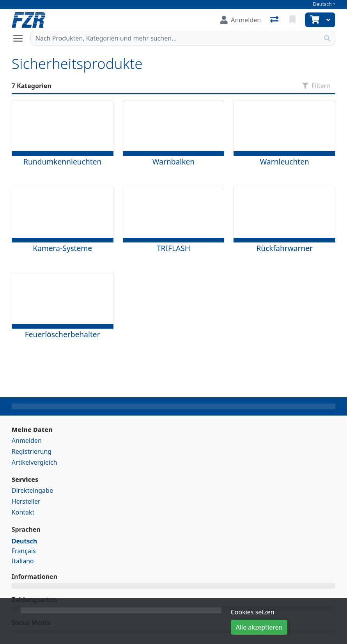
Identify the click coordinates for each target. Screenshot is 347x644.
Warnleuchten (285, 162)
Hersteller (26, 501)
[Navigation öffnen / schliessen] (21, 38)
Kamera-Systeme (62, 248)
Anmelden (27, 441)
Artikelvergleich (35, 462)
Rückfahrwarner (284, 248)
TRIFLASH (173, 248)
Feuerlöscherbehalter (63, 334)
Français (24, 551)
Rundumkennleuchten (62, 162)
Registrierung (32, 451)
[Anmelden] (241, 20)
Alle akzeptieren (259, 627)
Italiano (23, 561)
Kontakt (23, 512)
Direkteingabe (32, 490)
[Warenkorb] (314, 20)
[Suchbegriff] (175, 38)
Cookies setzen (253, 612)
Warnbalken (173, 162)
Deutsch (322, 4)
